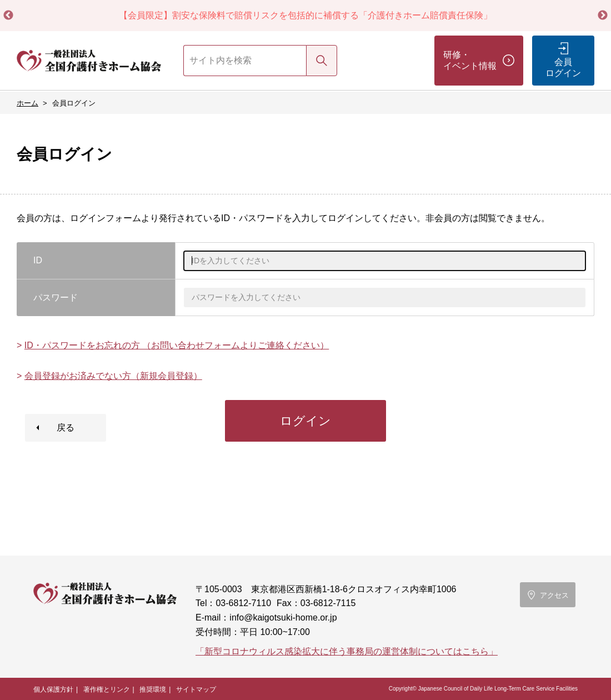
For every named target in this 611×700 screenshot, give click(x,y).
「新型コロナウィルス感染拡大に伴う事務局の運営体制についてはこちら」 (347, 651)
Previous (8, 16)
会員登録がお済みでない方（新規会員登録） (113, 376)
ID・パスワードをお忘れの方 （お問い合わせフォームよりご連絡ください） (177, 345)
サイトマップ (196, 689)
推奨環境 (153, 689)
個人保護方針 (53, 689)
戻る (66, 427)
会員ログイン (563, 67)
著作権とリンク (107, 689)
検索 (322, 60)
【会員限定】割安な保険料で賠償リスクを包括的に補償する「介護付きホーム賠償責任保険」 (305, 15)
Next (603, 16)
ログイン (305, 421)
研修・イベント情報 (470, 60)
